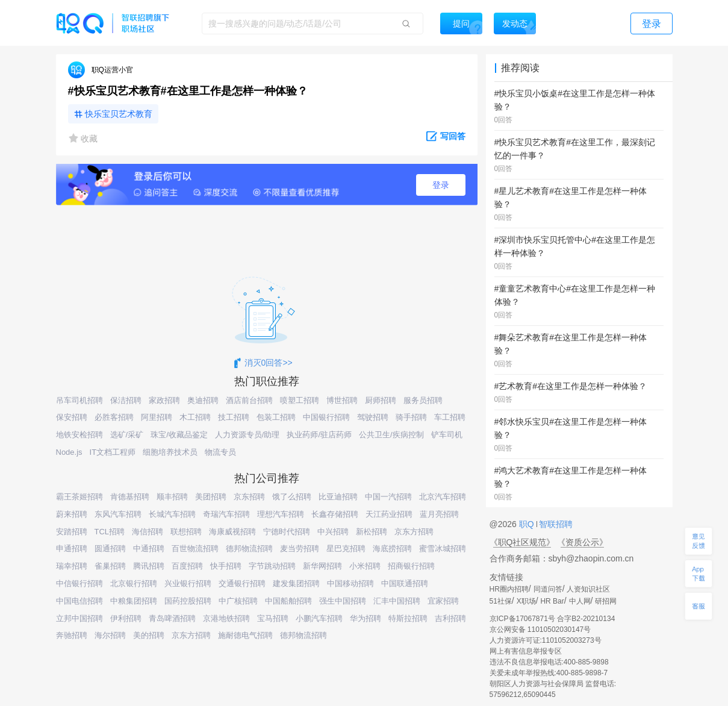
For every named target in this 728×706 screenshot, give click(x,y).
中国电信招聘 (79, 601)
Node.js (69, 452)
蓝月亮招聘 (439, 514)
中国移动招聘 (350, 583)
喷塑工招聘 (300, 400)
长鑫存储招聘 (335, 514)
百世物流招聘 (195, 548)
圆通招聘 (110, 548)
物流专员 (220, 452)
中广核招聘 (238, 601)
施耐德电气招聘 (245, 635)
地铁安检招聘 (79, 435)
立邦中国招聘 (79, 618)
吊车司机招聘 (79, 400)
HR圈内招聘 (509, 589)
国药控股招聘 (188, 601)
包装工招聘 (276, 417)
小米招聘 (365, 566)
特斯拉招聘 (408, 618)
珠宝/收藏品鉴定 (179, 435)
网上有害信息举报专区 (526, 651)
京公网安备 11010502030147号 (540, 629)
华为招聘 (366, 618)
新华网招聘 (322, 566)
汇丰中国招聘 (397, 601)
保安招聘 (72, 417)
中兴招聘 (333, 532)
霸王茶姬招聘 (79, 497)
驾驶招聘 (373, 417)
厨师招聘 (381, 400)
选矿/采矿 (127, 435)
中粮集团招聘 (134, 601)
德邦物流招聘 (249, 548)
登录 (441, 185)
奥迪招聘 (203, 400)
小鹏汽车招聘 (319, 618)
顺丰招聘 (172, 497)
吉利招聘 (450, 618)
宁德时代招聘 (287, 532)
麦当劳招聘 (300, 548)
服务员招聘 (423, 400)
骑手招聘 (411, 417)
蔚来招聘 (72, 514)
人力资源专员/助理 (247, 435)
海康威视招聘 (232, 532)
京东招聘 (249, 497)
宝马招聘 (273, 618)
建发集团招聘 (296, 583)
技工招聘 (234, 417)
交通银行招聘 (242, 583)
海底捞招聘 (392, 548)
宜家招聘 (443, 601)
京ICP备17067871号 (522, 619)
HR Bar (552, 601)
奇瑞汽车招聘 (226, 514)
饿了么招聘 (292, 497)
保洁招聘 (126, 400)
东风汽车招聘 (118, 514)
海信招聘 (148, 532)
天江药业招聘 (389, 514)
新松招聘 (372, 532)
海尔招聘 (110, 635)
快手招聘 (226, 566)
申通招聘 (72, 548)
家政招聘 (164, 400)
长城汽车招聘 (172, 514)
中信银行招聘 (79, 583)
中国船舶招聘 (288, 601)
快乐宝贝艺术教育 (119, 114)
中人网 (580, 601)
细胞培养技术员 (170, 452)
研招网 (606, 601)
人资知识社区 (588, 589)
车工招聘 (450, 417)
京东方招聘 (414, 532)
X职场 (526, 601)
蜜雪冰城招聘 (443, 548)
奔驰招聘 (72, 635)
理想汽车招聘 (281, 514)
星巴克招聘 (346, 548)
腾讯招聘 (149, 566)
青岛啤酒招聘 (172, 618)
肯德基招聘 (130, 497)
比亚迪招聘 (338, 497)
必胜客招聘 (114, 417)
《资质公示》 (582, 542)
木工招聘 (195, 417)
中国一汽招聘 (388, 497)
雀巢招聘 (110, 566)
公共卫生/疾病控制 (391, 435)
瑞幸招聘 (72, 566)
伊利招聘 (126, 618)
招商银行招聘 (411, 566)
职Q (528, 524)
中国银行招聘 (326, 417)
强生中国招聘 (343, 601)
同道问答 (548, 589)
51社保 (501, 601)
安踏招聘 (72, 532)
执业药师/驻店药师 (319, 435)
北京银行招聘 (134, 583)
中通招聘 (149, 548)
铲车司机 (447, 435)
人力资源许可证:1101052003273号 (546, 640)
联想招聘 (186, 532)
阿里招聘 (157, 417)
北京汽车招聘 (443, 497)
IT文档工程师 (113, 452)
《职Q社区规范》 (522, 542)
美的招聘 (149, 635)
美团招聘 (211, 497)
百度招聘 (187, 566)
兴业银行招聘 (188, 583)
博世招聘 (342, 400)
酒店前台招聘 (249, 400)
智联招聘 (555, 524)
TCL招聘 (110, 532)
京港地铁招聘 (226, 618)
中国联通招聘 (405, 583)
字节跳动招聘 (272, 566)
